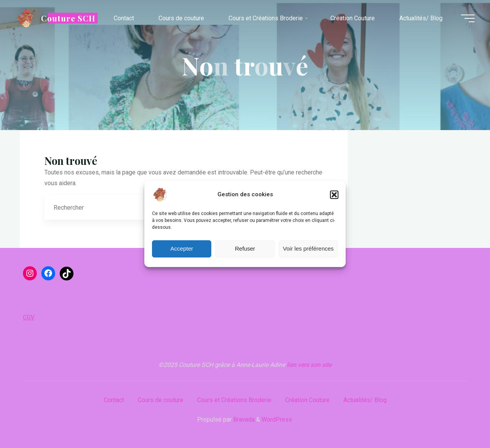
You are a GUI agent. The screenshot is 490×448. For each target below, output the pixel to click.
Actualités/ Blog (365, 400)
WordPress (277, 419)
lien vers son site (309, 365)
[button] (334, 195)
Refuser (245, 248)
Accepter (182, 248)
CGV (29, 317)
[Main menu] (468, 18)
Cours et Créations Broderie (234, 400)
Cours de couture (161, 400)
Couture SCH (68, 18)
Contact (114, 400)
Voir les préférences (308, 248)
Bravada (243, 419)
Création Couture (307, 400)
